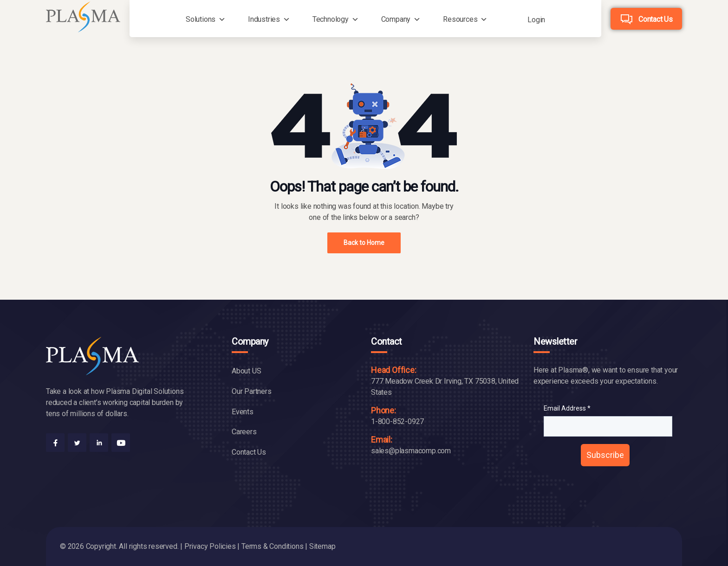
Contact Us (656, 19)
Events (243, 412)
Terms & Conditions (272, 546)
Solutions (201, 19)
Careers (244, 432)
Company (396, 19)
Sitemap (322, 546)
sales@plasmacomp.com (411, 451)
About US (246, 371)
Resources (460, 19)
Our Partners (252, 391)
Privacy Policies (210, 546)
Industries (264, 19)
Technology (331, 19)
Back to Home (364, 243)
